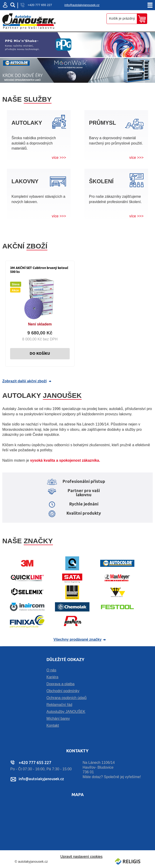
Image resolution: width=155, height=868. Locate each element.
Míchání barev (58, 719)
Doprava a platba (60, 684)
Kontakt (53, 725)
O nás (51, 670)
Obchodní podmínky (63, 691)
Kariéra (52, 677)
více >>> (59, 158)
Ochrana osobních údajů (66, 698)
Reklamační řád (59, 705)
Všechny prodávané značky (78, 640)
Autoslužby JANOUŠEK (66, 712)
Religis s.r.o (128, 861)
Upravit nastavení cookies (82, 857)
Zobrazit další (24, 381)
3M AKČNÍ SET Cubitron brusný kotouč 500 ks (39, 270)
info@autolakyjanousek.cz (82, 5)
